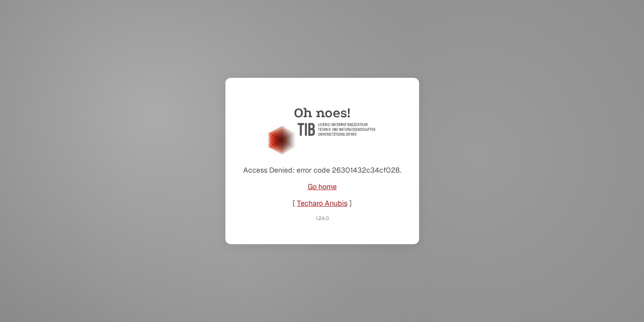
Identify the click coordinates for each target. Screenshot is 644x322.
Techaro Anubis (322, 203)
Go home (322, 187)
